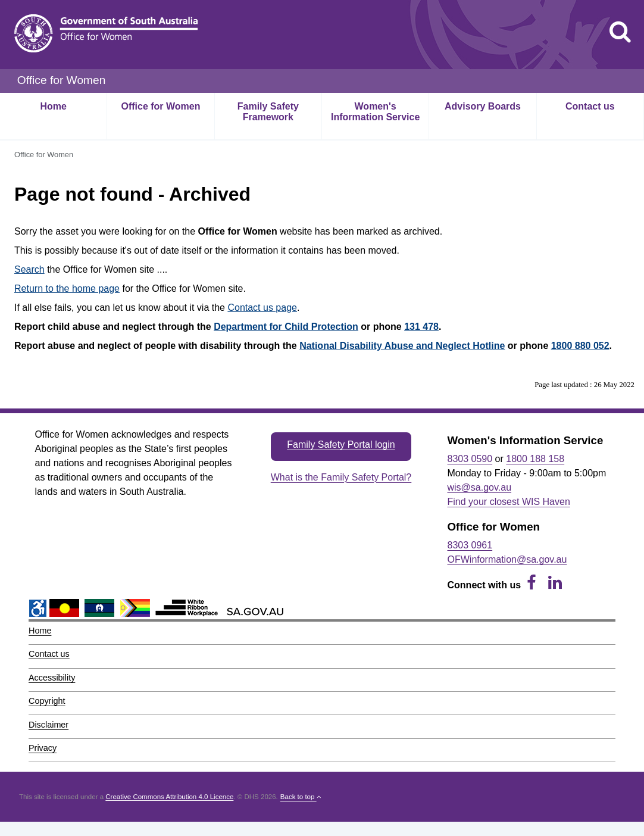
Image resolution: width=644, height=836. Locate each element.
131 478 (421, 327)
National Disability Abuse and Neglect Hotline (402, 346)
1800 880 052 (580, 346)
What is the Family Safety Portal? (341, 477)
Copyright (47, 701)
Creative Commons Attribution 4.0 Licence (169, 797)
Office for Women (160, 106)
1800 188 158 (535, 459)
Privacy (43, 748)
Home (53, 106)
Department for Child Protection (286, 327)
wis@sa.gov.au (480, 487)
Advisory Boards (483, 106)
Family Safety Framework (268, 112)
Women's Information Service (375, 112)
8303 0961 (470, 545)
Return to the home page (67, 288)
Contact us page (262, 308)
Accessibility (52, 678)
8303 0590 (470, 459)
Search (29, 269)
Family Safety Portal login (341, 444)
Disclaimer (49, 725)
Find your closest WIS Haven (509, 502)
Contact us (590, 106)
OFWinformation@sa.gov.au (507, 559)
